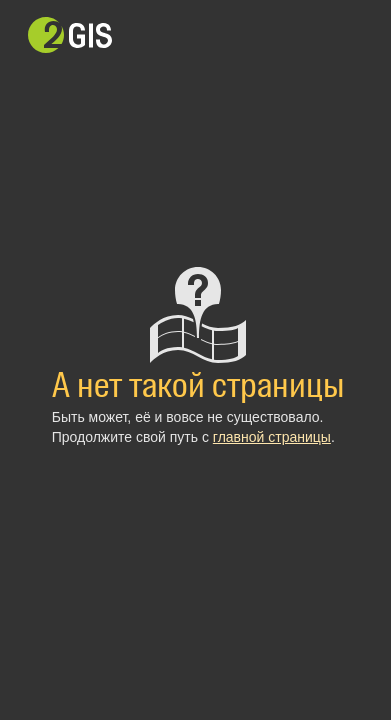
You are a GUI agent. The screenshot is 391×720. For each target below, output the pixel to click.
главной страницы (272, 437)
